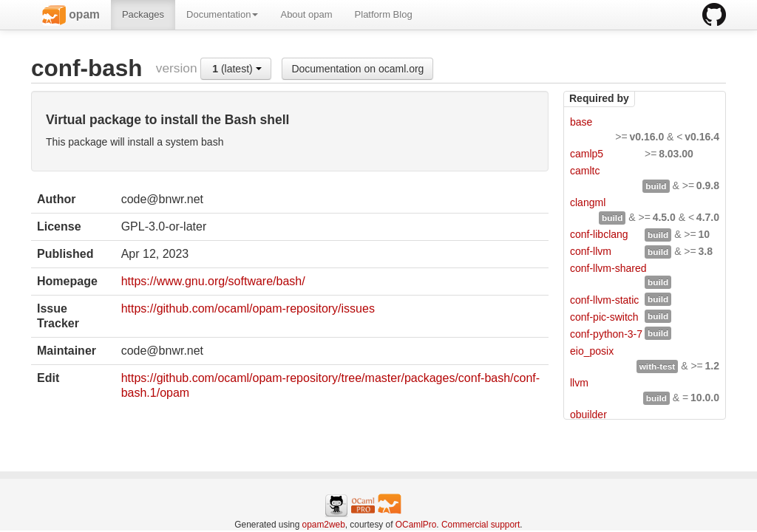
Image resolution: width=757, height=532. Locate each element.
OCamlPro (416, 525)
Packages (143, 14)
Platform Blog (384, 14)
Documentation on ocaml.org (357, 69)
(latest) (237, 69)
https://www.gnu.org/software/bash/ (213, 281)
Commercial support (481, 525)
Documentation (222, 14)
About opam (306, 14)
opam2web (324, 525)
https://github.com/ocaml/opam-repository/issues (248, 308)
